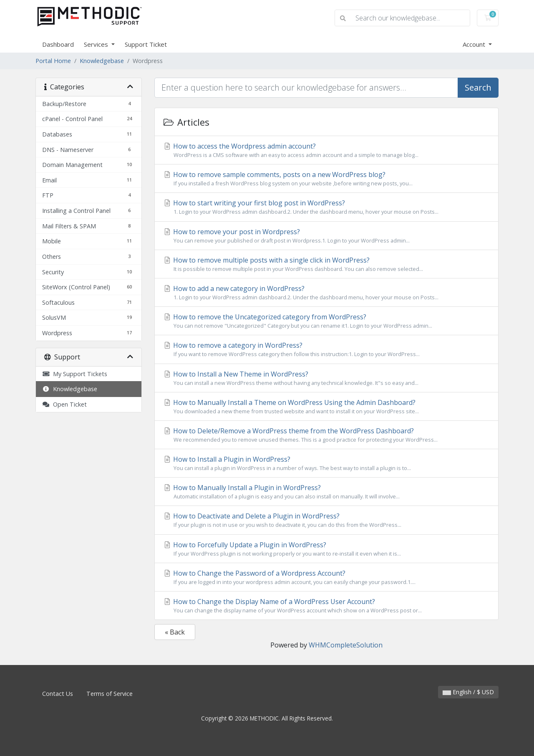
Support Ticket (146, 44)
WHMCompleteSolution (346, 645)
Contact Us (58, 694)
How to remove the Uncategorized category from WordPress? (326, 321)
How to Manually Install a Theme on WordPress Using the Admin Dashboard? (326, 407)
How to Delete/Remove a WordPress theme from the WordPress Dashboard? (326, 435)
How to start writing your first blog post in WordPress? (326, 207)
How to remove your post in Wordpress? (326, 236)
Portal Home (53, 61)
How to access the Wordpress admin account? (326, 150)
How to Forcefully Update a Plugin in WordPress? (326, 549)
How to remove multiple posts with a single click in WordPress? (326, 264)
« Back (175, 632)
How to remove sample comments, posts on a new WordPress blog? (326, 179)
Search (478, 87)
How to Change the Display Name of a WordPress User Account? (326, 606)
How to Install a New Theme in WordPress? (326, 378)
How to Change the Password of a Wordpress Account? (326, 577)
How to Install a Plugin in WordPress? (326, 463)
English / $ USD (468, 692)
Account (475, 44)
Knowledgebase (102, 61)
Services (97, 44)
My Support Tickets (75, 374)
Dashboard (58, 44)
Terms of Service (110, 694)
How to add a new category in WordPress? (326, 293)
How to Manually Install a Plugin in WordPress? (326, 492)
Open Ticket (64, 404)
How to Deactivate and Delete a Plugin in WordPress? (326, 520)
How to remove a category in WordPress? (326, 349)
